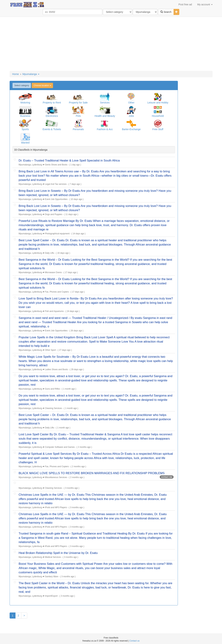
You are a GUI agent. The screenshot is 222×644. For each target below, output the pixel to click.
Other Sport (50, 350)
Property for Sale (78, 103)
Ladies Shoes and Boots (56, 369)
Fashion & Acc (105, 129)
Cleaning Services (53, 408)
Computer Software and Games (60, 447)
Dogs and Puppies (53, 214)
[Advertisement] (111, 44)
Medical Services (53, 557)
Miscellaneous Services (56, 477)
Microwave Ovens (53, 272)
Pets (78, 116)
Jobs (131, 116)
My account (205, 4)
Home (16, 74)
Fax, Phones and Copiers (57, 292)
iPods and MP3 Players (56, 507)
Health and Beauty (105, 116)
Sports (25, 129)
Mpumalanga (31, 74)
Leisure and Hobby (158, 103)
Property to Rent (52, 103)
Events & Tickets (52, 129)
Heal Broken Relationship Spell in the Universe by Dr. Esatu (58, 553)
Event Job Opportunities (56, 199)
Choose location (42, 85)
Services (105, 103)
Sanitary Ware (52, 577)
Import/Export (51, 596)
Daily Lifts (49, 253)
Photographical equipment (57, 234)
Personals (78, 129)
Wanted (25, 143)
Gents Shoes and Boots (56, 165)
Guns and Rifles (52, 389)
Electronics (52, 116)
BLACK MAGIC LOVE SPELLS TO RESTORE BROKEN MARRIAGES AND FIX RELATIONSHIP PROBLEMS (92, 473)
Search (166, 12)
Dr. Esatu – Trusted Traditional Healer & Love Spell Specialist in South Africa (69, 161)
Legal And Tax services (56, 184)
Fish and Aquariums (54, 311)
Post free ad (185, 4)
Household (158, 116)
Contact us (134, 641)
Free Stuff (158, 129)
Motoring (25, 103)
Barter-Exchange (131, 129)
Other (131, 103)
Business (25, 116)
